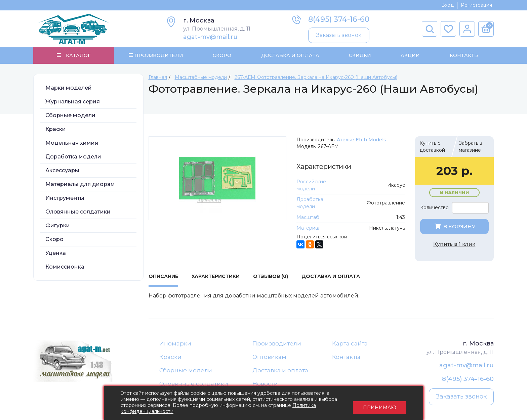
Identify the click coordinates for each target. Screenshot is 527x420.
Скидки (360, 56)
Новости (265, 385)
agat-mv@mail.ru (210, 37)
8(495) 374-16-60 (339, 19)
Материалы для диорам (80, 185)
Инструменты (65, 199)
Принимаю (380, 403)
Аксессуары (62, 171)
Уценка (56, 254)
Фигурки (58, 226)
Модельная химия (72, 144)
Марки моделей (69, 88)
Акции (410, 56)
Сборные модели (70, 116)
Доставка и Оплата (290, 56)
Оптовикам (269, 358)
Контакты (464, 56)
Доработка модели (73, 157)
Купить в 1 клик (454, 245)
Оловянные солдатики (78, 212)
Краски (56, 130)
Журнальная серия (73, 102)
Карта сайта (350, 344)
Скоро (222, 56)
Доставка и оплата (280, 371)
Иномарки (175, 344)
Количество (434, 208)
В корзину (454, 227)
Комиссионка (65, 267)
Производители (277, 344)
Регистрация (476, 5)
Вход (448, 5)
